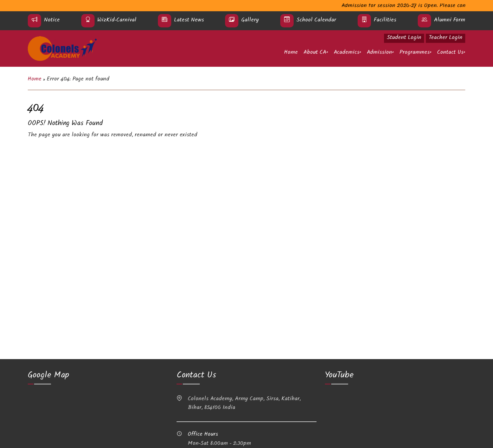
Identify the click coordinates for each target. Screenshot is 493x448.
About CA (315, 53)
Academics (347, 53)
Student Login (404, 38)
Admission (379, 53)
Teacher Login (446, 38)
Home (291, 53)
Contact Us (450, 53)
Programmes (415, 53)
